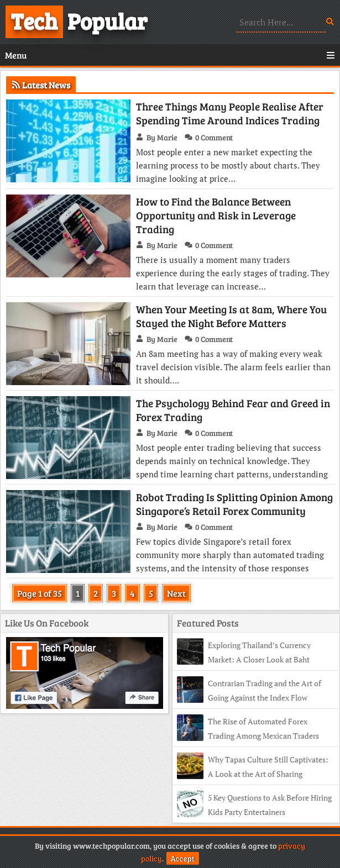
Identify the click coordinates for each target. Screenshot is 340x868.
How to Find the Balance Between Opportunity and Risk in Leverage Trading (216, 215)
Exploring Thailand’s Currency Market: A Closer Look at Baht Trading (244, 659)
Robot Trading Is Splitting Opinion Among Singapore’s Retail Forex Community (234, 504)
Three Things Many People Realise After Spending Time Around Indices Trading (230, 113)
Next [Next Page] (176, 593)
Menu (170, 55)
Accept (183, 858)
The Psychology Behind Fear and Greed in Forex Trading (233, 410)
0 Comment (214, 137)
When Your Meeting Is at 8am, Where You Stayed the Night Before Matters (231, 316)
